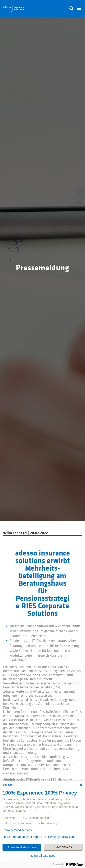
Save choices (63, 847)
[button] (79, 8)
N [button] (71, 8)
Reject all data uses (42, 856)
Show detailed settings (17, 830)
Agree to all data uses (22, 847)
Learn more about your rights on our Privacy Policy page (39, 837)
